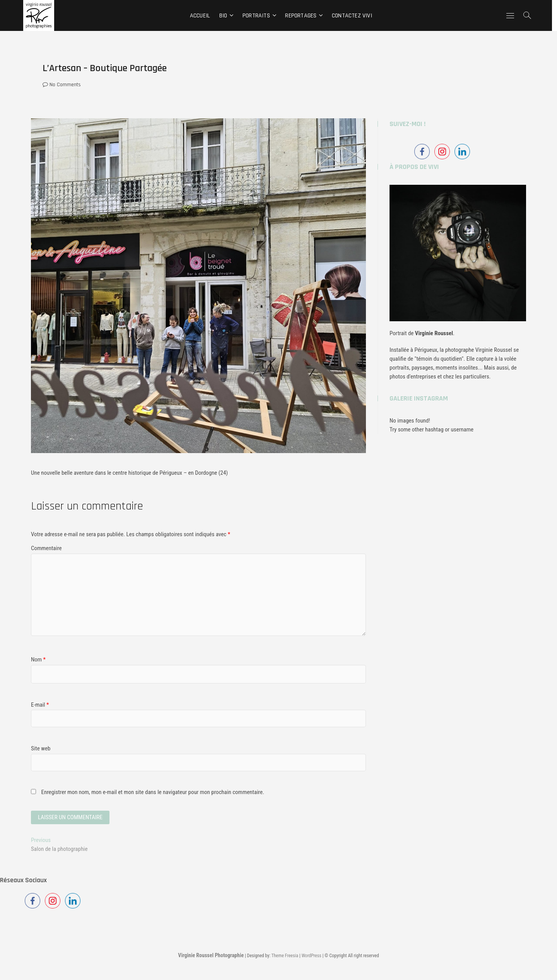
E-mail (40, 705)
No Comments (62, 85)
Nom (38, 660)
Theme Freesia (285, 956)
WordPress (311, 956)
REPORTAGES (303, 16)
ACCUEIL (202, 16)
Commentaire (46, 548)
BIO (226, 16)
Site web (41, 748)
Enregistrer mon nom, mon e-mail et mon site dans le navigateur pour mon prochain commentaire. (153, 792)
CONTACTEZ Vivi (355, 16)
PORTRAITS (259, 16)
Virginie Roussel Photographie (211, 955)
